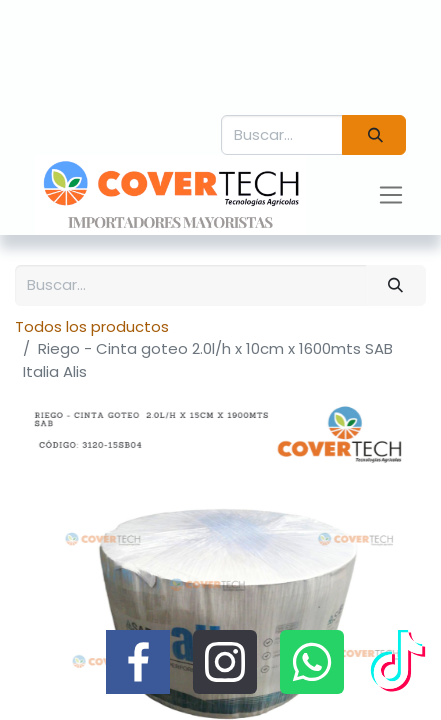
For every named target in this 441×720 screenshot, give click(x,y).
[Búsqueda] (374, 135)
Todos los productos (92, 326)
